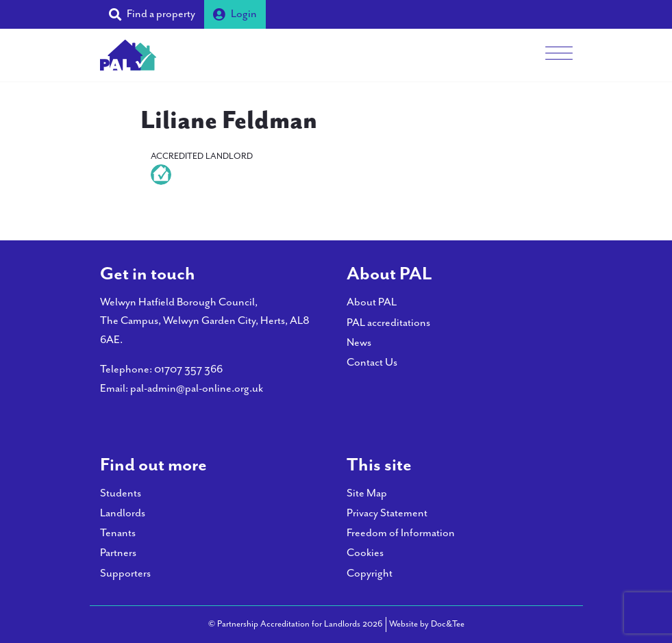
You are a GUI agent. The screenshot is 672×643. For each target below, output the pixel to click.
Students (121, 493)
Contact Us (372, 363)
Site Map (367, 493)
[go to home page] (128, 54)
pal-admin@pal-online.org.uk (197, 389)
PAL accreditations (388, 323)
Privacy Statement (387, 513)
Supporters (125, 573)
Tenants (118, 533)
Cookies (365, 553)
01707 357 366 (188, 369)
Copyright (370, 573)
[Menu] (559, 55)
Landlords (123, 513)
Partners (118, 553)
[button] (152, 14)
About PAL (372, 302)
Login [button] (235, 14)
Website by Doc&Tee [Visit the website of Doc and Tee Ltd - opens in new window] (427, 623)
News (359, 343)
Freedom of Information (401, 533)
